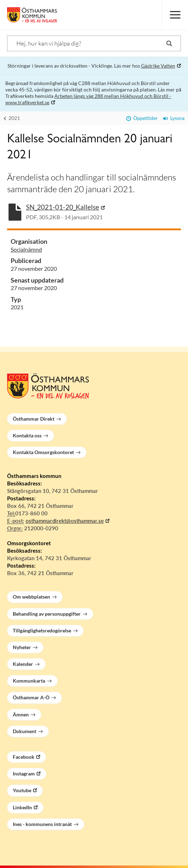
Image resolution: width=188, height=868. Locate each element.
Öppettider (142, 118)
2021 (12, 118)
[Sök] (94, 43)
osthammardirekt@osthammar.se (65, 521)
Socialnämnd (26, 249)
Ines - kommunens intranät (42, 824)
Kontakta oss (27, 435)
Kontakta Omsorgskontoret (43, 452)
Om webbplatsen (31, 597)
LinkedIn (22, 807)
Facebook (24, 757)
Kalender (23, 664)
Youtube (22, 790)
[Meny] (175, 15)
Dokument (25, 731)
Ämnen (21, 714)
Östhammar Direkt (34, 419)
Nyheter (22, 647)
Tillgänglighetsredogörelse (42, 630)
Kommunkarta (29, 681)
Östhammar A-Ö (31, 697)
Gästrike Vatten (158, 66)
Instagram (24, 774)
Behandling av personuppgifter (47, 614)
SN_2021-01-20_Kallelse (63, 207)
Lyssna (174, 118)
